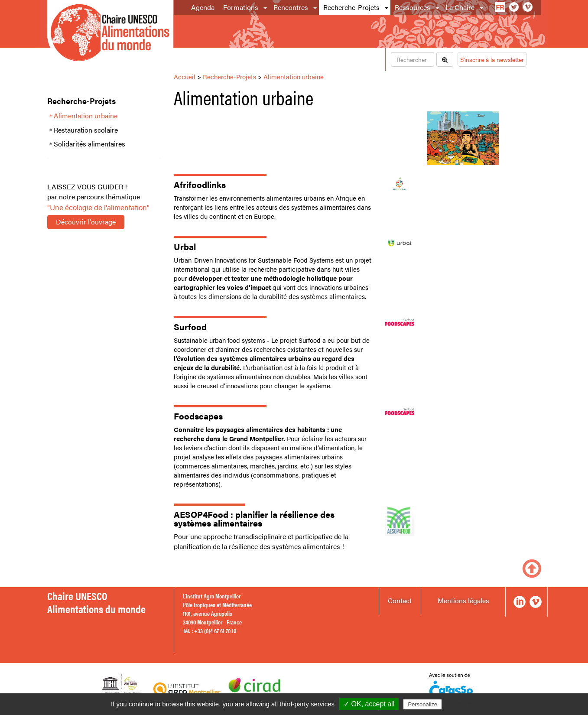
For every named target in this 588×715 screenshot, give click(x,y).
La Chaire (460, 7)
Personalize (422, 704)
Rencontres (291, 7)
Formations (241, 7)
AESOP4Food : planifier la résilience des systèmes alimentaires (254, 518)
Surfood (190, 327)
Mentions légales (463, 600)
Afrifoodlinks (200, 184)
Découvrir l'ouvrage (86, 222)
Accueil (185, 76)
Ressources (413, 7)
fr (500, 7)
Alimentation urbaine (86, 116)
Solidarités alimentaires (89, 144)
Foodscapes (198, 416)
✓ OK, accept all (369, 704)
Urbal (185, 246)
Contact (400, 600)
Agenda (203, 7)
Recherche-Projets (351, 7)
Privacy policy (465, 704)
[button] (266, 7)
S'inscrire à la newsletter (492, 59)
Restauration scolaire (86, 130)
